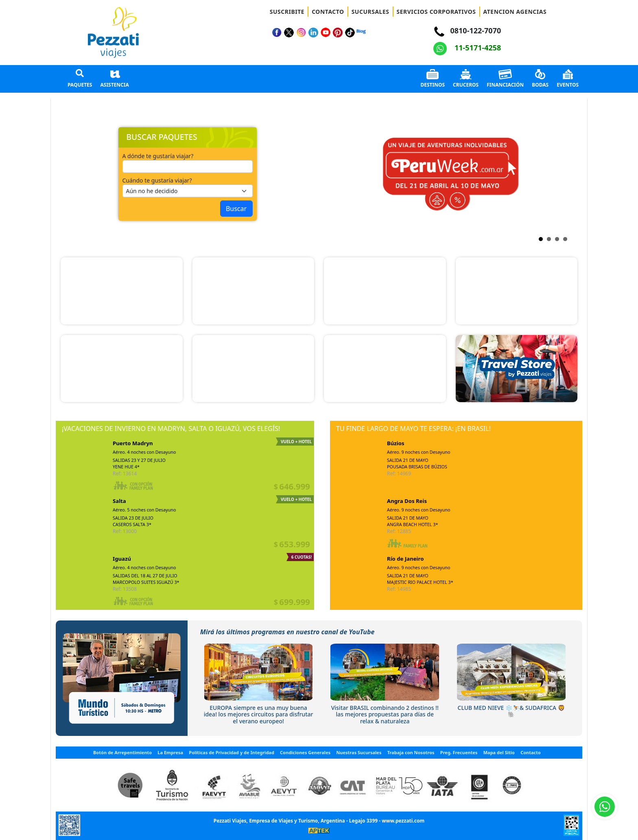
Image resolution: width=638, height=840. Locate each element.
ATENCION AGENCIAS (515, 12)
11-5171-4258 (467, 48)
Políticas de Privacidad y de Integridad (232, 752)
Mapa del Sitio (499, 752)
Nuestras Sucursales (359, 752)
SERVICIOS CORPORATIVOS (436, 12)
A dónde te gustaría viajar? (158, 156)
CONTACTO (328, 12)
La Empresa (170, 752)
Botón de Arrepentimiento (122, 752)
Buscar (236, 209)
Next (330, 174)
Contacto (531, 752)
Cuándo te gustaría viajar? (157, 180)
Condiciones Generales (305, 752)
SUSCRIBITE (287, 12)
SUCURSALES (370, 12)
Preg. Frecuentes (459, 752)
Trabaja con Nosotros (411, 752)
